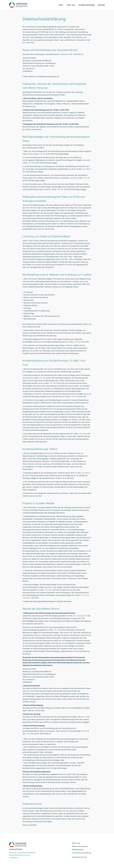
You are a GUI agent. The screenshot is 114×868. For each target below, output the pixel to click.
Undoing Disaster (16, 849)
